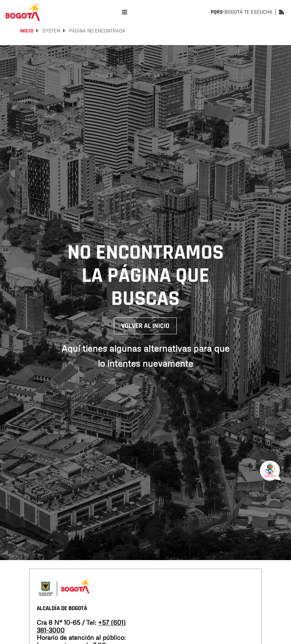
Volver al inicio (145, 326)
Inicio (27, 31)
